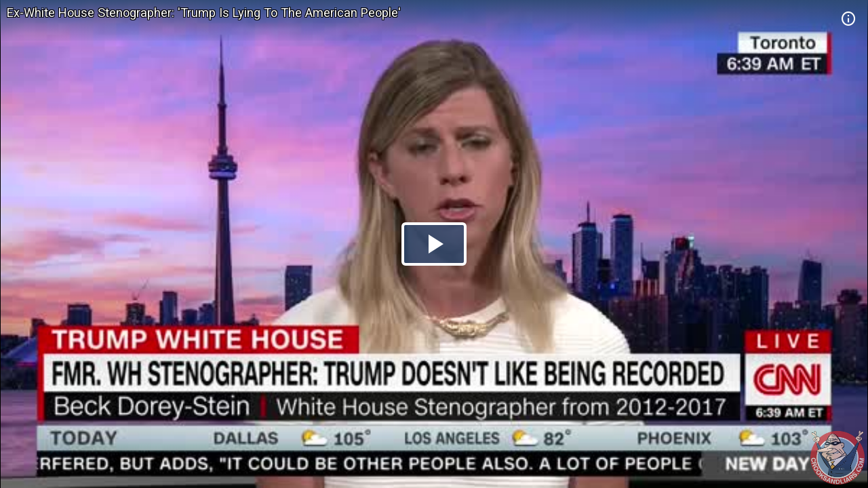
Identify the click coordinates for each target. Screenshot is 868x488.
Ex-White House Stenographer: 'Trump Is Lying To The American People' (204, 13)
